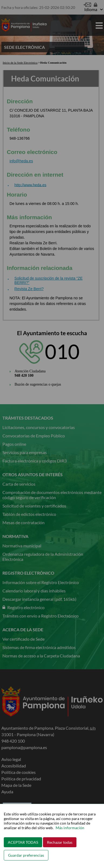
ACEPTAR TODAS (23, 842)
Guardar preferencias (26, 855)
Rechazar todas (60, 842)
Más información (70, 828)
